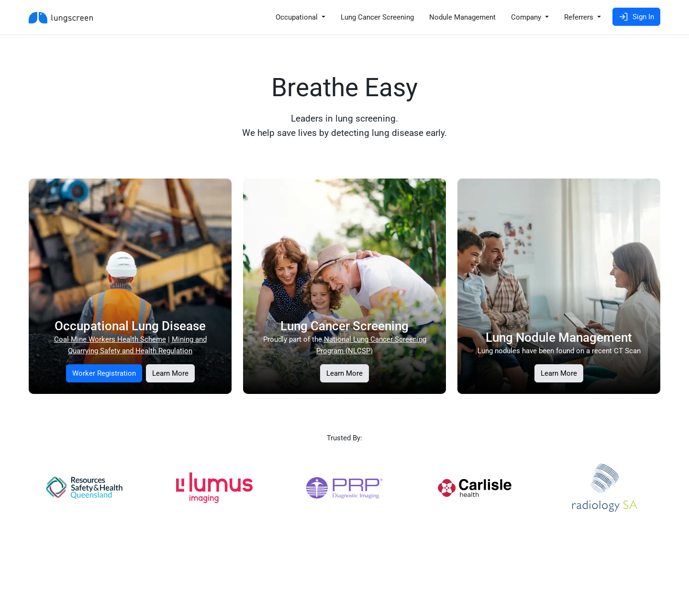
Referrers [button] (580, 17)
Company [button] (527, 17)
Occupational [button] (298, 17)
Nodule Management (462, 17)
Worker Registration (104, 373)
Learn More (170, 373)
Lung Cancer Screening (377, 17)
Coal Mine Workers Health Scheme (110, 339)
